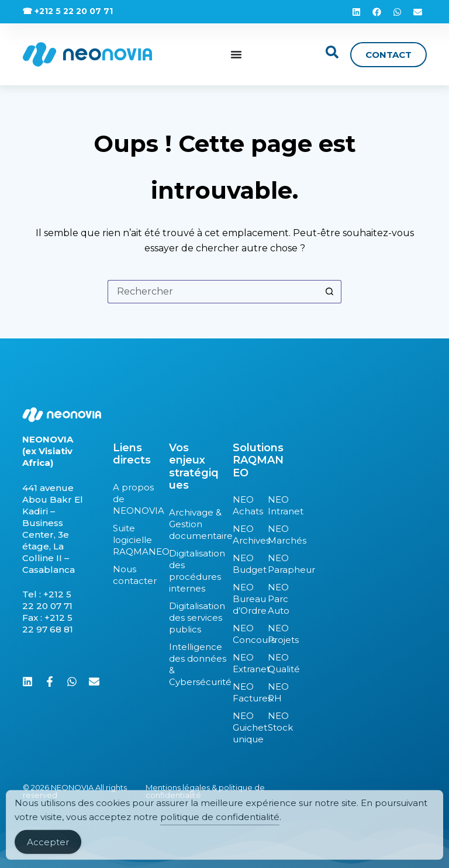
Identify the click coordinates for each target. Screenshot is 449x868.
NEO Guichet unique (244, 727)
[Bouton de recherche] (330, 292)
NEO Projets (277, 634)
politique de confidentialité (220, 827)
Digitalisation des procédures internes (195, 571)
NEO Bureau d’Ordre (244, 599)
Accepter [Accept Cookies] (48, 852)
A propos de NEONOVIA (135, 499)
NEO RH (277, 692)
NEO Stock (277, 722)
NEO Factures (244, 692)
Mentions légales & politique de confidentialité (205, 791)
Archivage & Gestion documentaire (195, 524)
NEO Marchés (277, 535)
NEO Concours (244, 634)
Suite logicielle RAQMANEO (135, 540)
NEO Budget (244, 564)
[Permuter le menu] (236, 54)
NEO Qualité (277, 663)
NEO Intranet (277, 505)
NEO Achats (244, 505)
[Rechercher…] (213, 292)
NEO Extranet (244, 663)
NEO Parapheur (277, 564)
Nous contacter (135, 575)
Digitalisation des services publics (195, 618)
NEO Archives (244, 535)
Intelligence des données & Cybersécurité (195, 664)
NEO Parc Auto (277, 599)
